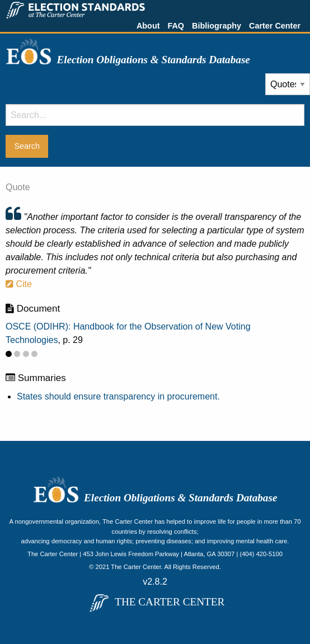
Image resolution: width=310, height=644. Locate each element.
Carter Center (275, 26)
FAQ (176, 26)
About (148, 26)
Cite (19, 284)
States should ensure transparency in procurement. (118, 396)
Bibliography (217, 26)
